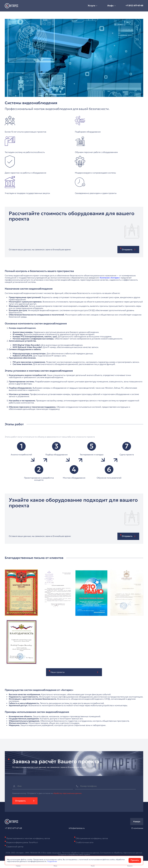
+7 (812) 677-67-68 (134, 6)
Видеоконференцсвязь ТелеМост (22, 842)
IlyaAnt (87, 855)
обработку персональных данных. (68, 793)
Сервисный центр (15, 847)
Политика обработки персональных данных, (81, 853)
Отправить (20, 801)
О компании (137, 828)
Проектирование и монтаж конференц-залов (28, 838)
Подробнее (52, 861)
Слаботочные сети (85, 842)
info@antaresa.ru (77, 828)
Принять (135, 860)
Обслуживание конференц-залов (92, 838)
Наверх (137, 822)
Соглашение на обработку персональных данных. (121, 853)
